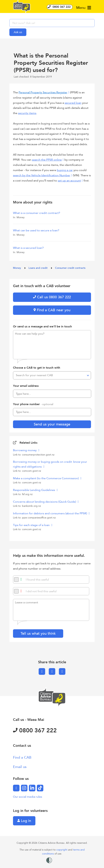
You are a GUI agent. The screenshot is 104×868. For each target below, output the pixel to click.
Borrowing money (25, 450)
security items (27, 113)
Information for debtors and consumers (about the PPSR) (50, 513)
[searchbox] (52, 23)
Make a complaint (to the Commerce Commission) (46, 478)
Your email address (26, 386)
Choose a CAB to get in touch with (37, 368)
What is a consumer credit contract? (37, 213)
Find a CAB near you (52, 310)
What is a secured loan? (28, 248)
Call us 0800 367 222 (52, 297)
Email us (20, 767)
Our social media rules (28, 797)
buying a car (65, 170)
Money (17, 268)
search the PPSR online (47, 160)
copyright (62, 850)
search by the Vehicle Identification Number (42, 175)
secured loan (73, 103)
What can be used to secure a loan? (36, 230)
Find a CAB (22, 757)
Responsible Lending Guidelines (34, 490)
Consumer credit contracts (70, 268)
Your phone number (33, 404)
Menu (84, 8)
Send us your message (52, 424)
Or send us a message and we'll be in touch (42, 327)
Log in (24, 821)
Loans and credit (38, 268)
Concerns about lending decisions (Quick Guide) (45, 502)
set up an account (69, 181)
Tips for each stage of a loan (32, 525)
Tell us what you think (38, 634)
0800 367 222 (60, 7)
